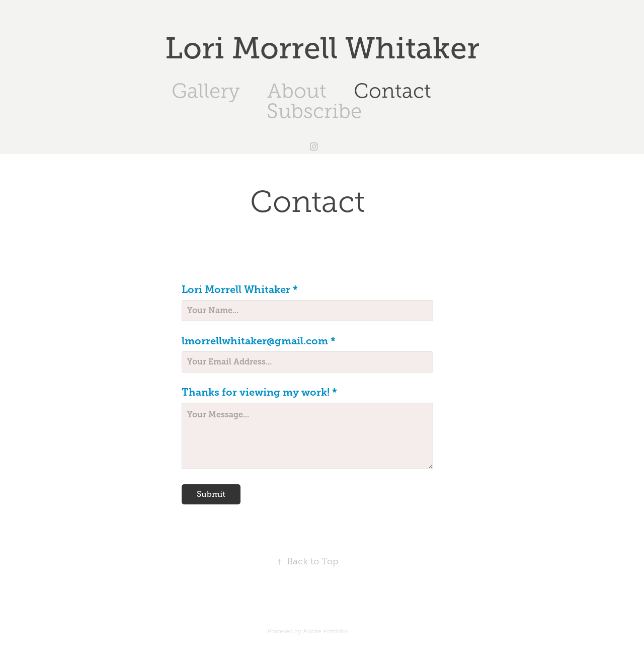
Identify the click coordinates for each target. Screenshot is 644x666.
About (297, 91)
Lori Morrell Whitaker (322, 48)
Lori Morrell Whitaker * (240, 290)
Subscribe (314, 111)
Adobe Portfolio (325, 631)
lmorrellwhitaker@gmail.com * (259, 341)
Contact (392, 91)
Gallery (206, 91)
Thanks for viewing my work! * (259, 393)
